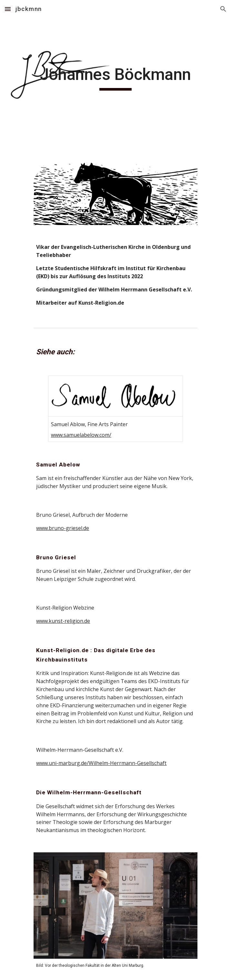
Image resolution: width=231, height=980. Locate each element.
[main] (115, 77)
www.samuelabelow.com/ (81, 435)
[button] (8, 9)
